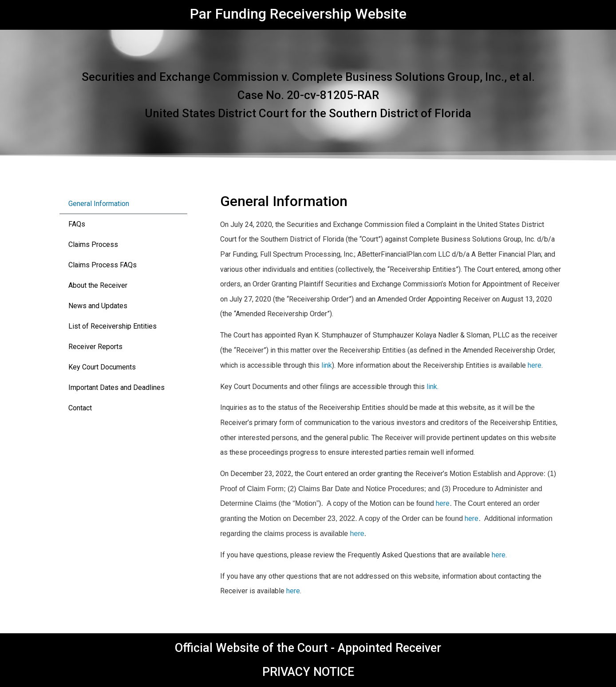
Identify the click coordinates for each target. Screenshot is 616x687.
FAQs (77, 224)
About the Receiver (98, 285)
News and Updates (98, 306)
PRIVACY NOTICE (308, 672)
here (535, 365)
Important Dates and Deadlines (116, 387)
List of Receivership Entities (113, 326)
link (327, 365)
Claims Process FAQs (103, 265)
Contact (80, 408)
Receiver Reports (95, 347)
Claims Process (93, 244)
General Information (99, 204)
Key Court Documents (102, 367)
